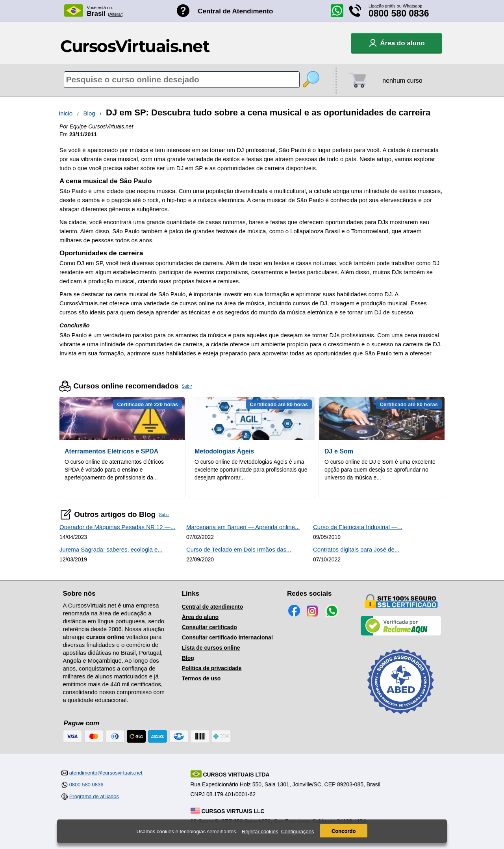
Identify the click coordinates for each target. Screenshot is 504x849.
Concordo (344, 831)
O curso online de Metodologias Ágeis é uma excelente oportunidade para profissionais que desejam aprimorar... (251, 470)
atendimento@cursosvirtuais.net (106, 773)
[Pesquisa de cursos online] (182, 80)
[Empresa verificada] (401, 634)
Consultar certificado (209, 627)
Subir (187, 386)
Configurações (298, 831)
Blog (89, 113)
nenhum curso (402, 81)
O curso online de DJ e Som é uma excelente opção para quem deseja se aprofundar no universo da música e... (380, 470)
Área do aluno (200, 617)
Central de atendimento (213, 607)
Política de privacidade (212, 668)
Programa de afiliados (94, 796)
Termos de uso (201, 678)
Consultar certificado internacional (227, 637)
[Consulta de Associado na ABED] (401, 717)
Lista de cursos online (211, 648)
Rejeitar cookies (260, 831)
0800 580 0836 (399, 13)
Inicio (66, 113)
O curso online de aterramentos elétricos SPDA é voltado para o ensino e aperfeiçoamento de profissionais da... (114, 470)
